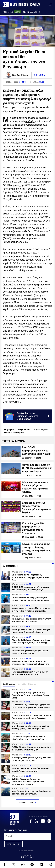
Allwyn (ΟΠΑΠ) (24, 430)
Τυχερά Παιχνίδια (41, 430)
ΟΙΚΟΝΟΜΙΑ (40, 75)
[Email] (27, 836)
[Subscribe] (12, 844)
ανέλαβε (30, 121)
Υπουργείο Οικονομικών (14, 432)
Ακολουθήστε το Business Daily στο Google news (27, 416)
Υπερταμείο (9, 430)
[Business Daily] (15, 819)
